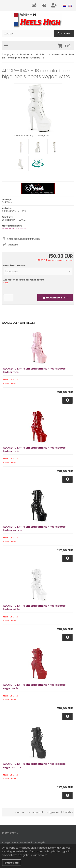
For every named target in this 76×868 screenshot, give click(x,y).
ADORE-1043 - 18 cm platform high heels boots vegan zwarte (34, 766)
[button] (38, 271)
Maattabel (13, 245)
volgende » (53, 812)
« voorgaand (35, 812)
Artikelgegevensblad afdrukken (23, 239)
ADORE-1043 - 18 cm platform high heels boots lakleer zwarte (34, 528)
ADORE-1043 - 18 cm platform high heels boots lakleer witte (34, 607)
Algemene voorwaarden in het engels (24, 842)
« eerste (19, 812)
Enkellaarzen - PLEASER (14, 229)
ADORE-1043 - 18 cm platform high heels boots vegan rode (34, 686)
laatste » (68, 812)
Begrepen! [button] (12, 863)
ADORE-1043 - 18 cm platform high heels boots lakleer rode (34, 449)
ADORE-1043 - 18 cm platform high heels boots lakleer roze (34, 370)
